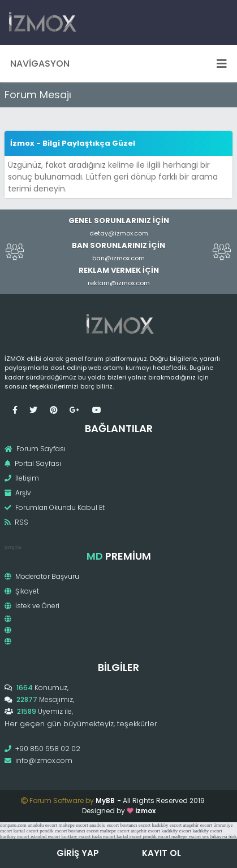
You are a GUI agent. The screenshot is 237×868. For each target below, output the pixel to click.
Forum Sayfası (35, 449)
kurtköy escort (15, 836)
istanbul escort (45, 836)
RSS (16, 522)
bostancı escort (135, 825)
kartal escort (26, 831)
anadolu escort (42, 825)
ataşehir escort (197, 825)
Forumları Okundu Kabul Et (55, 507)
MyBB (105, 801)
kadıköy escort (167, 825)
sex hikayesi (214, 836)
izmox (145, 811)
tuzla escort (104, 836)
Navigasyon (118, 64)
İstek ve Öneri (32, 606)
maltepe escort (73, 825)
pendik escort (53, 831)
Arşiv (18, 493)
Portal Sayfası (33, 463)
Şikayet (22, 591)
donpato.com (13, 825)
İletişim (22, 478)
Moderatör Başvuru (42, 576)
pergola (13, 547)
